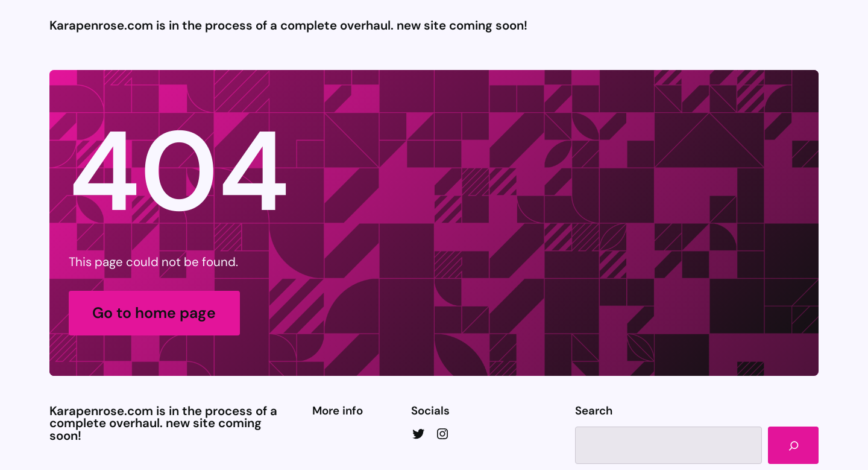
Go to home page (154, 313)
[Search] (793, 445)
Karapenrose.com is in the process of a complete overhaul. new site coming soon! (288, 25)
